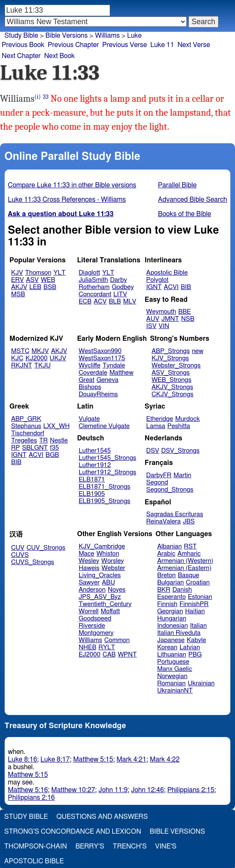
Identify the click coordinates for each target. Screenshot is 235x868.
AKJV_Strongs (172, 387)
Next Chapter (21, 56)
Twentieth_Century (105, 604)
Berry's (90, 846)
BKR (164, 590)
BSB (50, 287)
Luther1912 (95, 465)
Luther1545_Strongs (108, 458)
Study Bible (21, 36)
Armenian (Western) (185, 561)
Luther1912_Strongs (108, 472)
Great (87, 380)
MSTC (20, 351)
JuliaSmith (93, 280)
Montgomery (96, 633)
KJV (17, 273)
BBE (185, 312)
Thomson (38, 273)
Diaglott (89, 273)
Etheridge (159, 419)
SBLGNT (35, 448)
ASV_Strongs (171, 373)
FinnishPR (194, 604)
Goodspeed (95, 619)
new (198, 351)
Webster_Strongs (176, 366)
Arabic (166, 554)
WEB (48, 280)
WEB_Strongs (171, 380)
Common (117, 640)
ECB (85, 302)
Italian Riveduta (179, 633)
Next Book (59, 56)
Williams (91, 640)
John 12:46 (147, 790)
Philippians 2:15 (191, 790)
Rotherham (94, 287)
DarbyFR (159, 475)
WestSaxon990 (100, 351)
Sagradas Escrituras (174, 514)
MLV (130, 302)
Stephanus (26, 426)
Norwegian (172, 676)
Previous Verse (125, 45)
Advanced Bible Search (192, 200)
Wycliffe (90, 366)
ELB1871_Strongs (105, 487)
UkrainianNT (175, 691)
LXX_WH (56, 426)
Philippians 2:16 (32, 798)
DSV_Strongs (181, 451)
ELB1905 (92, 494)
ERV (17, 280)
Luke (134, 36)
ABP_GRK (26, 419)
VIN (164, 326)
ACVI (171, 287)
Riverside (92, 626)
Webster (113, 568)
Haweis (89, 568)
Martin (182, 475)
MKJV (40, 351)
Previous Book (23, 45)
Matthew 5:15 (93, 759)
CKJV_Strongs (173, 394)
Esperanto (171, 597)
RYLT (106, 647)
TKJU (43, 366)
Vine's (166, 846)
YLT (59, 273)
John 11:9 (113, 790)
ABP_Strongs (171, 351)
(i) (37, 97)
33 (46, 97)
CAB (109, 655)
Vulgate (89, 419)
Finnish (167, 604)
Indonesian (173, 626)
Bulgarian (170, 583)
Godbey (123, 287)
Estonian (200, 597)
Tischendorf (28, 433)
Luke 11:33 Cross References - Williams (67, 200)
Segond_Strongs (170, 490)
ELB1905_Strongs (105, 501)
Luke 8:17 (55, 759)
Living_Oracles (100, 575)
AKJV (19, 287)
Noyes (116, 590)
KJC (17, 358)
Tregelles (24, 441)
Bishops (90, 387)
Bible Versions (66, 36)
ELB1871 (92, 480)
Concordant (95, 294)
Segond (157, 483)
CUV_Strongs (46, 548)
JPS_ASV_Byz (100, 597)
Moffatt (110, 611)
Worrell (89, 611)
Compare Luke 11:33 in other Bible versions (72, 185)
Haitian (195, 611)
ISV (151, 326)
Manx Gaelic (175, 669)
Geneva (108, 380)
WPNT (127, 655)
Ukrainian (201, 683)
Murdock (188, 419)
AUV (153, 319)
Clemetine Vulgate (104, 426)
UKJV (58, 358)
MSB (18, 294)
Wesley (89, 561)
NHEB (88, 647)
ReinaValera (163, 522)
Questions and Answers (102, 817)
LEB (35, 287)
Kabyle (196, 640)
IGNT (154, 287)
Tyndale (114, 366)
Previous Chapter (73, 45)
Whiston (108, 554)
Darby (119, 280)
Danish (182, 590)
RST (190, 547)
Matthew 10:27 (73, 790)
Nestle (59, 441)
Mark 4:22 (165, 759)
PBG (195, 655)
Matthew (121, 373)
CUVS (20, 555)
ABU (108, 583)
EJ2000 (90, 655)
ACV (100, 302)
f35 (54, 448)
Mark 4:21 (131, 759)
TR (43, 441)
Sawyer (89, 583)
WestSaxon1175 (102, 358)
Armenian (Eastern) (184, 568)
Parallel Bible (177, 185)
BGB (53, 455)
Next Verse (194, 45)
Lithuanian (172, 655)
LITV (120, 294)
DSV (153, 451)
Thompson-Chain (36, 846)
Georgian (170, 611)
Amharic (189, 554)
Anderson (92, 590)
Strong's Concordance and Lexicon (73, 832)
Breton (166, 575)
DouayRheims (98, 394)
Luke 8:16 (23, 759)
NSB (188, 319)
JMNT (170, 319)
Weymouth (161, 312)
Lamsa (156, 426)
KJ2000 (36, 358)
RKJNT (22, 366)
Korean (167, 647)
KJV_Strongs (170, 358)
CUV (18, 548)
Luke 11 (162, 45)
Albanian (169, 547)
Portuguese (173, 662)
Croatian (198, 583)
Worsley (112, 561)
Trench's (130, 846)
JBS (189, 522)
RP (15, 448)
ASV (32, 280)
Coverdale (93, 373)
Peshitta (179, 426)
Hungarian (172, 619)
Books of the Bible (185, 214)
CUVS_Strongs (33, 562)
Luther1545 (95, 451)
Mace (87, 554)
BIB (186, 287)
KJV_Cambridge (102, 547)
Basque (189, 575)
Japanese (171, 640)
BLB (115, 302)
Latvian (190, 647)
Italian (199, 626)
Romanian (171, 683)
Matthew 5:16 (28, 790)
